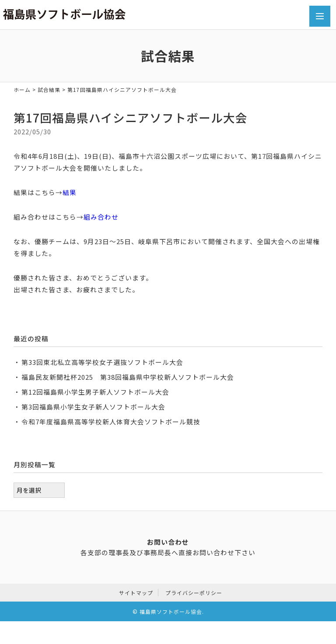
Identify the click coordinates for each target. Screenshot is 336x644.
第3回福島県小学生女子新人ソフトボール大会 (93, 407)
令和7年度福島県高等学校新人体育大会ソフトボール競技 (111, 422)
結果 (70, 192)
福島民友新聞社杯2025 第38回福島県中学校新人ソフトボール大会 (128, 377)
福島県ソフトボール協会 (171, 610)
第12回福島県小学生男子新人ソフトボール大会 (95, 392)
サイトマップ (136, 591)
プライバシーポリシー (194, 591)
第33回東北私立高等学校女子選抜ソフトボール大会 (102, 362)
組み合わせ (101, 217)
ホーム (22, 89)
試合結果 (49, 89)
